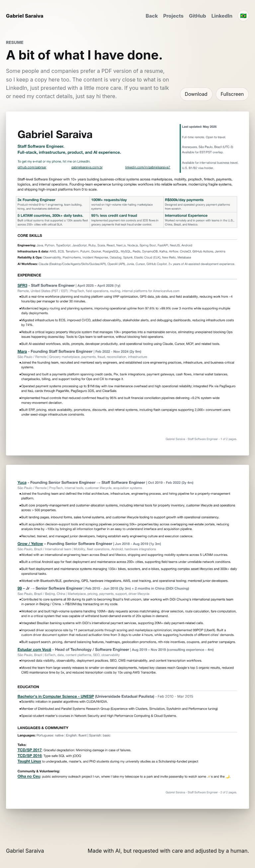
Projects (173, 16)
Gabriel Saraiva (25, 16)
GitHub (198, 16)
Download (196, 94)
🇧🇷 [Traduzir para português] (243, 16)
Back (152, 16)
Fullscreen (232, 94)
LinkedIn (222, 16)
